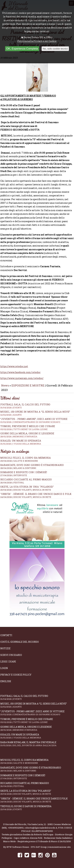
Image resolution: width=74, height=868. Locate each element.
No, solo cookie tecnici (55, 49)
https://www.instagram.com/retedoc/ (22, 378)
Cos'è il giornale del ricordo (20, 642)
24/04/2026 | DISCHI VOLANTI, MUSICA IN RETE (26, 497)
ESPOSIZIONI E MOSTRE (28, 385)
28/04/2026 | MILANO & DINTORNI (18, 468)
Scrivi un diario (11, 655)
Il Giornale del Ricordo (15, 824)
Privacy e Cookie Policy (16, 675)
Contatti (6, 635)
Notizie (5, 648)
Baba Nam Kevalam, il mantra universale (37, 744)
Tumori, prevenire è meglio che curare (37, 428)
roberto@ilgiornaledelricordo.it (41, 828)
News (5, 385)
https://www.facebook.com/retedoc (20, 372)
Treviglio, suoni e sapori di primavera (37, 808)
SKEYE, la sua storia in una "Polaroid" (27, 487)
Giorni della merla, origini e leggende (37, 435)
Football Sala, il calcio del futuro (37, 406)
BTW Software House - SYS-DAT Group (27, 847)
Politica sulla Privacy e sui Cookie (37, 41)
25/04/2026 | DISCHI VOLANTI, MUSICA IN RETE (26, 490)
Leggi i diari (8, 662)
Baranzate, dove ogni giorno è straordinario (32, 465)
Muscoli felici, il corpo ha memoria (26, 458)
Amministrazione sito (59, 847)
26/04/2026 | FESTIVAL (12, 483)
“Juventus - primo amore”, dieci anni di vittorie (37, 420)
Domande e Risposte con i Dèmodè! (24, 472)
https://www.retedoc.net (14, 366)
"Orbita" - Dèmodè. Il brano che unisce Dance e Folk (36, 494)
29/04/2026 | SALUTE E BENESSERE (19, 461)
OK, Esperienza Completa (22, 49)
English (6, 681)
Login (4, 668)
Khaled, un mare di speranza (37, 442)
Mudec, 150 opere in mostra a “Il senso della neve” (37, 413)
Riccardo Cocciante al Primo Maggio (26, 479)
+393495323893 (16, 828)
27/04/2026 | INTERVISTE (14, 475)
